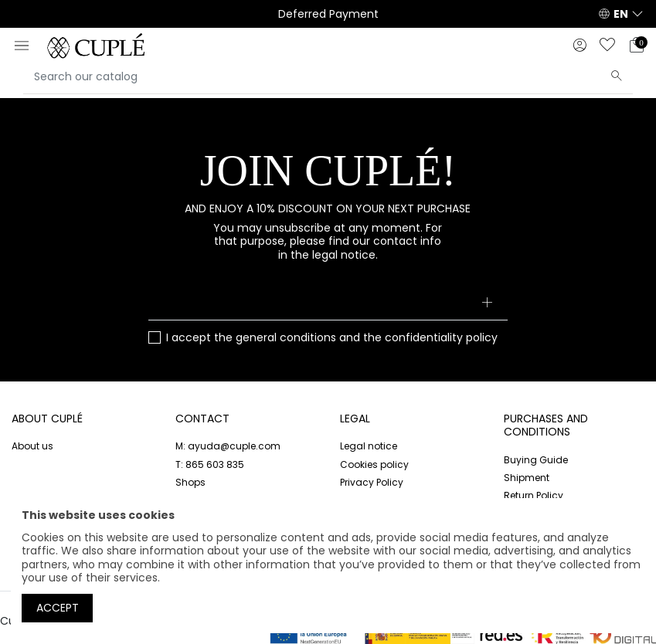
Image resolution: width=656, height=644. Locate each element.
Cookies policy (374, 464)
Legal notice (369, 446)
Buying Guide (536, 460)
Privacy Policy (372, 482)
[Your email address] (328, 303)
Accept (58, 608)
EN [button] (621, 14)
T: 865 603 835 (210, 464)
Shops (190, 482)
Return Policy (534, 495)
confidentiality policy (441, 337)
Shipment (527, 478)
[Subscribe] (486, 303)
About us (32, 446)
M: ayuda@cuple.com (228, 446)
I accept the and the (332, 338)
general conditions (286, 337)
